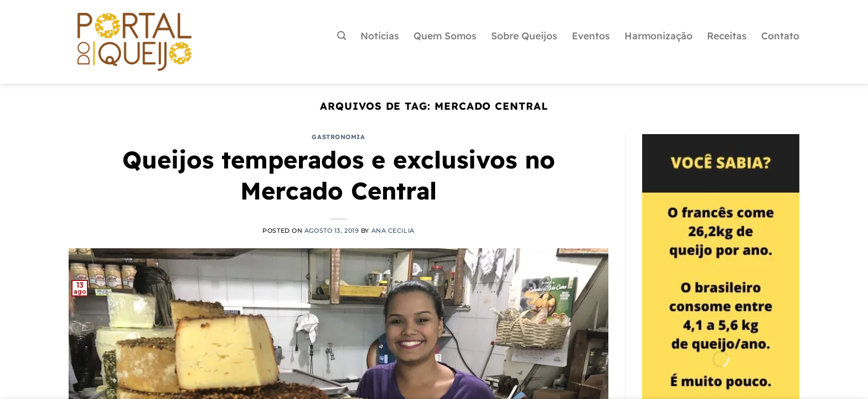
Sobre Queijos (524, 35)
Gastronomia (338, 137)
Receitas (727, 35)
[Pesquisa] (342, 36)
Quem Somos (445, 35)
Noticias (380, 35)
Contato (780, 35)
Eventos (591, 35)
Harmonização (658, 35)
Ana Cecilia (393, 231)
